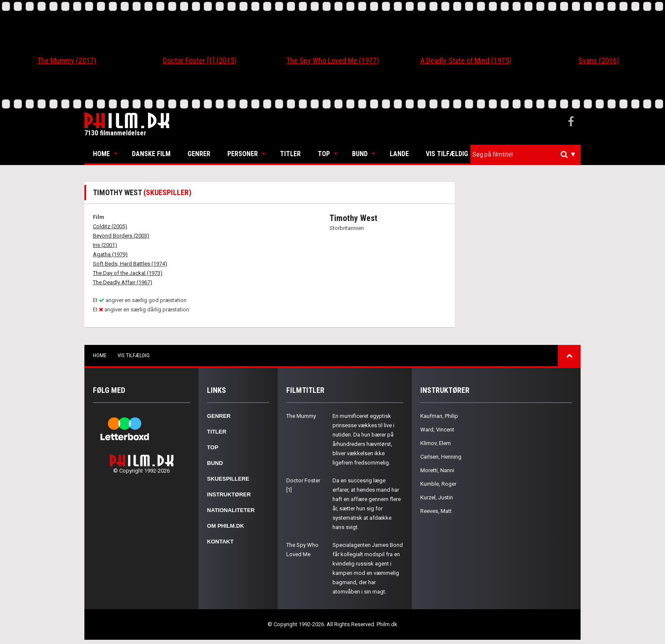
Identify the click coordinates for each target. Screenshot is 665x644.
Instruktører (229, 494)
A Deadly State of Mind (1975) (466, 60)
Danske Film (151, 154)
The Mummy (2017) (67, 60)
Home (101, 154)
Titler (290, 154)
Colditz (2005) (110, 226)
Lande (399, 154)
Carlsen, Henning (441, 457)
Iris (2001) (105, 245)
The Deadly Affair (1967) (123, 282)
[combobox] (525, 155)
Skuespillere (228, 479)
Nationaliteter (231, 510)
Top (324, 154)
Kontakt (220, 542)
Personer (243, 154)
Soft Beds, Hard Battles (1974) (130, 264)
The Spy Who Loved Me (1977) (333, 60)
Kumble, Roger (438, 484)
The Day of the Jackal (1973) (128, 273)
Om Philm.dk (225, 526)
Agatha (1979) (110, 254)
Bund (360, 154)
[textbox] (528, 154)
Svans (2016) (599, 60)
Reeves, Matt (436, 511)
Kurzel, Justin (437, 497)
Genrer (199, 154)
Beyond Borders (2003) (121, 236)
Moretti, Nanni (437, 470)
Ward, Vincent (437, 430)
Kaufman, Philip (439, 416)
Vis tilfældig (447, 154)
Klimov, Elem (436, 443)
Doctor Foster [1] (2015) (200, 60)
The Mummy (301, 416)
